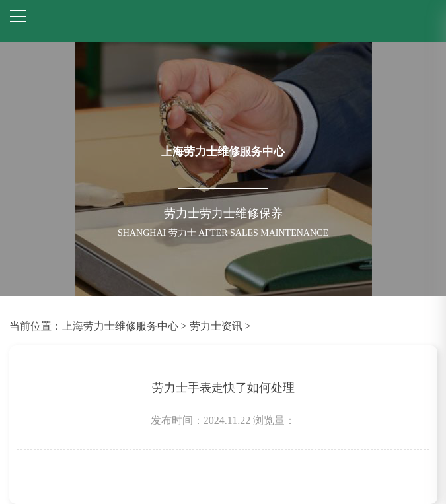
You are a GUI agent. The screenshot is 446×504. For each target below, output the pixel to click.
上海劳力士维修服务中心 (120, 326)
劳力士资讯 (216, 326)
